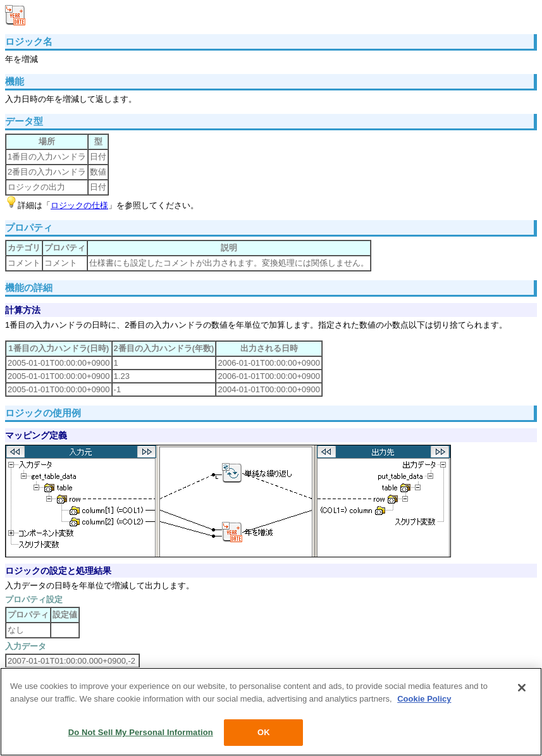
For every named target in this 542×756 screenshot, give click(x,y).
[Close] (522, 688)
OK (264, 732)
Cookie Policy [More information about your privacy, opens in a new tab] (424, 699)
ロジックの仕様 (79, 205)
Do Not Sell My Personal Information (141, 732)
